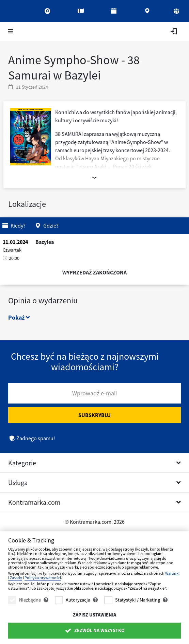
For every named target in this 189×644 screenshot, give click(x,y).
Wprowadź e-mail (95, 393)
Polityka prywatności (43, 578)
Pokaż (19, 317)
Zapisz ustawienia (94, 615)
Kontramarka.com (34, 502)
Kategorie (22, 463)
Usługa (18, 482)
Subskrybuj (94, 415)
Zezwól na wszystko (94, 630)
